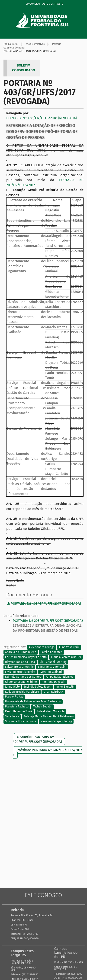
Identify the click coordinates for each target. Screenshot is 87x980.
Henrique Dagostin (53, 682)
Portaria (57, 44)
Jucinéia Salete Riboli (38, 687)
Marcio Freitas (14, 697)
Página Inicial (11, 44)
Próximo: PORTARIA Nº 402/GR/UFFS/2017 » (47, 752)
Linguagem (33, 4)
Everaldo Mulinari (51, 672)
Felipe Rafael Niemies (59, 677)
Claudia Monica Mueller (66, 657)
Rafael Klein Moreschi (51, 712)
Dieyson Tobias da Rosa (20, 662)
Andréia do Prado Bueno (21, 652)
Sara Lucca (12, 716)
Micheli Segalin (43, 707)
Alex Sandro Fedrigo (42, 647)
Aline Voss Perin (69, 647)
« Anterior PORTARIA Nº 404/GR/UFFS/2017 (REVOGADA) (37, 739)
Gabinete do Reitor (14, 48)
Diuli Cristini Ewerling (53, 662)
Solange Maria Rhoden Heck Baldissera (49, 716)
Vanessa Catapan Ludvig (56, 722)
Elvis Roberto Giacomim (20, 672)
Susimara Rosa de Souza (21, 722)
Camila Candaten (52, 652)
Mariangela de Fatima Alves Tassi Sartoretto (33, 702)
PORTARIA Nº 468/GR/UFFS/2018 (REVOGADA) (42, 118)
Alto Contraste (53, 4)
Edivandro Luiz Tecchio (19, 667)
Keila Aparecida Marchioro (22, 692)
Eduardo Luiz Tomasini (52, 667)
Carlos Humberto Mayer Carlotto (26, 657)
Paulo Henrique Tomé (19, 712)
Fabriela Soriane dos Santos (23, 677)
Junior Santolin (65, 687)
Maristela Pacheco (17, 707)
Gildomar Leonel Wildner (21, 682)
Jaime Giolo (12, 687)
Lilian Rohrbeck (53, 692)
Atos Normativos (35, 44)
